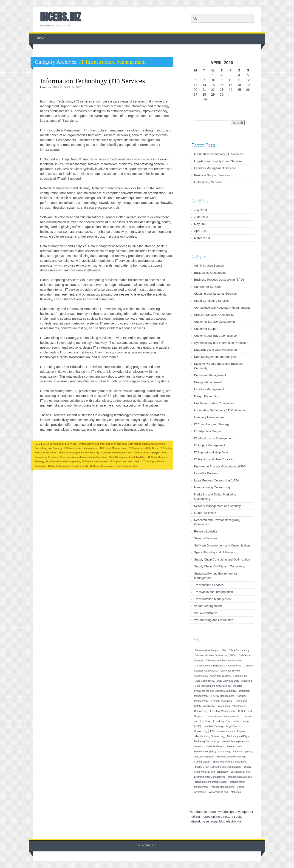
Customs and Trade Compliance (215, 336)
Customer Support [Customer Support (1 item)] (220, 676)
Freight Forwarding (207, 396)
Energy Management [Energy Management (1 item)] (223, 696)
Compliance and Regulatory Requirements (222, 308)
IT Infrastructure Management (81, 448)
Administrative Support (209, 266)
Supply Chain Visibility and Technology (220, 566)
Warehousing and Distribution (214, 620)
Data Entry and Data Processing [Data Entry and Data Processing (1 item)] (235, 681)
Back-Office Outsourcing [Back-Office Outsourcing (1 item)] (236, 650)
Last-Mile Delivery (206, 473)
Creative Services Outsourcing (214, 315)
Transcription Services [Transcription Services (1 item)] (240, 777)
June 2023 (201, 217)
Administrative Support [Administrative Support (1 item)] (207, 650)
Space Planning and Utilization (214, 552)
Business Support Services (212, 175)
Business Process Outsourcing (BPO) (219, 280)
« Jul (204, 99)
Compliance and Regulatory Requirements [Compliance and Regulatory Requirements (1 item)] (218, 666)
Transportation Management (213, 599)
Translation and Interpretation (213, 592)
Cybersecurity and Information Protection (102, 444)
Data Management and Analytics (146, 444)
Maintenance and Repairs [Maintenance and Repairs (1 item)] (231, 731)
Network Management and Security (79, 452)
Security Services (206, 538)
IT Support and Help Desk (143, 448)
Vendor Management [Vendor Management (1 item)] (223, 787)
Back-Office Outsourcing (210, 273)
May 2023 (201, 224)
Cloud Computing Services (61, 444)
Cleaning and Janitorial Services (215, 294)
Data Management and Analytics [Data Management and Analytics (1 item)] (212, 686)
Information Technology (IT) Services (93, 81)
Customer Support (206, 329)
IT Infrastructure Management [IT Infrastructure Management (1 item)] (222, 716)
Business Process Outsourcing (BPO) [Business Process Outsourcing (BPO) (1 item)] (215, 655)
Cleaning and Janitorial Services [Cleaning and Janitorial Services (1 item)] (224, 660)
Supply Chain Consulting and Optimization (222, 559)
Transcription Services (209, 585)
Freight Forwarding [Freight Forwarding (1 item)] (222, 701)
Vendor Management (208, 606)
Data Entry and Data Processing (215, 350)
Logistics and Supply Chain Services (218, 161)
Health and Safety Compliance (214, 403)
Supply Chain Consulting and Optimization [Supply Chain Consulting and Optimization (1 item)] (218, 767)
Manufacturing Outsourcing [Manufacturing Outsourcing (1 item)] (209, 736)
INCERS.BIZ (61, 17)
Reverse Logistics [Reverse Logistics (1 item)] (243, 751)
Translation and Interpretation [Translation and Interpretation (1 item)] (211, 782)
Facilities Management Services (215, 168)
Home (41, 38)
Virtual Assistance (206, 613)
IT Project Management (113, 448)
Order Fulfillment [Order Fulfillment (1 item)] (215, 746)
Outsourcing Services (208, 182)
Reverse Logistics (206, 531)
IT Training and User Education (215, 459)
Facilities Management (209, 389)
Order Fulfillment (205, 513)
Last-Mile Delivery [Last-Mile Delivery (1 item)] (213, 726)
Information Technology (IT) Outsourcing (221, 410)
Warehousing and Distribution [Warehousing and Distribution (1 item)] (225, 792)
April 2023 (201, 231)
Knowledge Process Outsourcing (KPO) (220, 466)
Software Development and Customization (125, 452)
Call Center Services (208, 287)
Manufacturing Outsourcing (212, 487)
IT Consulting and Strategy (212, 424)
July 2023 (201, 210)
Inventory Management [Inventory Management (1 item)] (223, 711)
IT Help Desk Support (208, 431)
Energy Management (208, 382)
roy (79, 87)
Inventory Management (209, 417)
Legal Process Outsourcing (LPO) (216, 480)
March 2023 (202, 238)
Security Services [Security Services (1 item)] (204, 757)
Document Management (210, 375)
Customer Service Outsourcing (214, 322)
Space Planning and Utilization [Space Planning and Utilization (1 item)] (229, 762)
